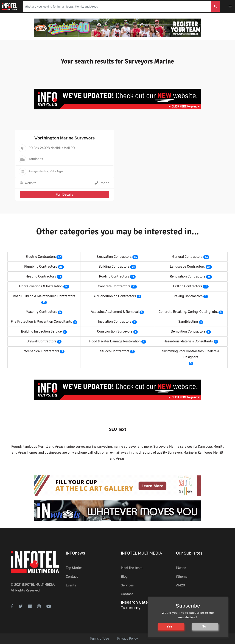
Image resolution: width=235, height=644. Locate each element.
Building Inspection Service (41, 332)
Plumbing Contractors (41, 267)
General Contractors (187, 257)
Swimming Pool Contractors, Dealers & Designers (191, 354)
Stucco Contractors (115, 351)
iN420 (180, 585)
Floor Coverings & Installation (41, 286)
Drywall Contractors (42, 341)
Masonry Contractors (41, 312)
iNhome (182, 577)
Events (71, 585)
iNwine (181, 568)
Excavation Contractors (114, 257)
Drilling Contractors (188, 286)
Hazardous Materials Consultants (188, 341)
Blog (124, 577)
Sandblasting (188, 322)
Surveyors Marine (38, 171)
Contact (72, 577)
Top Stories (74, 568)
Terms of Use (99, 639)
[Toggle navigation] (233, 7)
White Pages (56, 171)
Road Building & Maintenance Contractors (44, 296)
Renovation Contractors (188, 276)
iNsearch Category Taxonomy (139, 605)
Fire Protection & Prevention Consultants (41, 322)
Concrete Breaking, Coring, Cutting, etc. (188, 312)
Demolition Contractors (188, 332)
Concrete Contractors (114, 286)
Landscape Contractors (187, 267)
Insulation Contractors (115, 322)
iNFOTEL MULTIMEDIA (38, 585)
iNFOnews (76, 553)
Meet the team (132, 568)
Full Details (64, 194)
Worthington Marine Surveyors (64, 138)
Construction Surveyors (115, 332)
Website (31, 183)
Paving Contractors (188, 296)
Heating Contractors (41, 276)
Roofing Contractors (114, 276)
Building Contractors (114, 267)
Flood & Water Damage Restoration (115, 341)
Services (127, 585)
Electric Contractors (41, 257)
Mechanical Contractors (41, 351)
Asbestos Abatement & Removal (115, 312)
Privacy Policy (128, 639)
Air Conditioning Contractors (115, 296)
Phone (102, 183)
